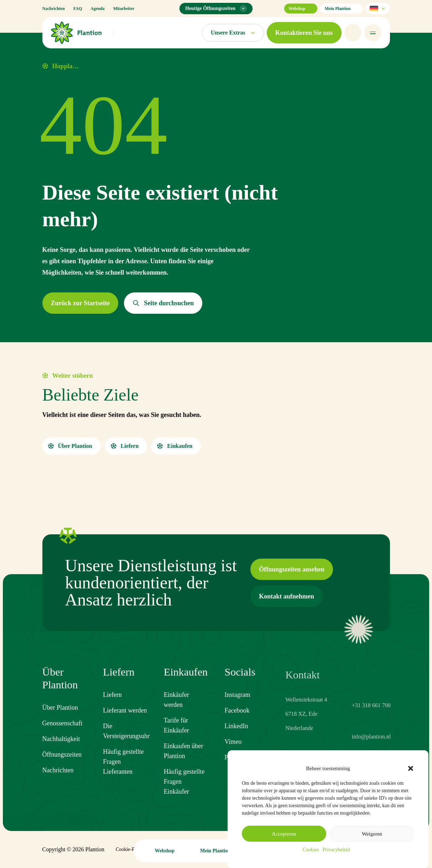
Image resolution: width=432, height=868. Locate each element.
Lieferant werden (125, 718)
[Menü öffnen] (373, 33)
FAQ (78, 9)
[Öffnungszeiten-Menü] (216, 9)
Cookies (311, 850)
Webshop (301, 9)
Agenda (97, 9)
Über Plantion (60, 708)
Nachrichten (54, 9)
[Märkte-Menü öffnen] (233, 33)
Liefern (112, 702)
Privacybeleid (336, 850)
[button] (411, 768)
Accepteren (284, 834)
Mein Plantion (341, 9)
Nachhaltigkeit (61, 740)
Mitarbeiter (124, 9)
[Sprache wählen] (378, 9)
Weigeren (372, 834)
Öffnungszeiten (62, 755)
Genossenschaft (63, 724)
